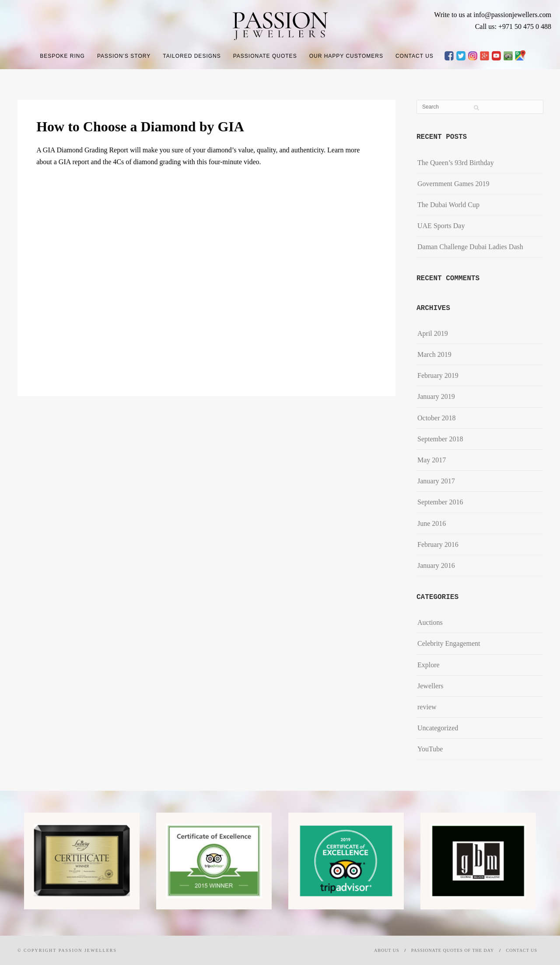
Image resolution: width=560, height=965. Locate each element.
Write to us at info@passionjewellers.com (493, 15)
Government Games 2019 (453, 184)
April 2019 (433, 333)
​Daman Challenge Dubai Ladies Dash (470, 247)
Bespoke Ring (62, 56)
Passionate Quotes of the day (453, 950)
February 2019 (438, 375)
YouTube (430, 749)
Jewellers (430, 686)
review (427, 707)
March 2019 (434, 354)
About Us (387, 950)
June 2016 (432, 523)
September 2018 (440, 439)
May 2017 (432, 460)
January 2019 (436, 396)
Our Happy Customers (346, 56)
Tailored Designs (192, 56)
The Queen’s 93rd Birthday (456, 163)
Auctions (430, 622)
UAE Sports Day (441, 226)
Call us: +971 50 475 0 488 (513, 26)
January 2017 (436, 481)
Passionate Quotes (265, 56)
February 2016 (438, 544)
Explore (429, 665)
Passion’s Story (124, 56)
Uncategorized (438, 728)
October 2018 (437, 418)
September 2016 (440, 502)
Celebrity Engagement (449, 643)
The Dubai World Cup (448, 205)
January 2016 (436, 565)
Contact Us (415, 56)
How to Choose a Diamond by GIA (140, 127)
